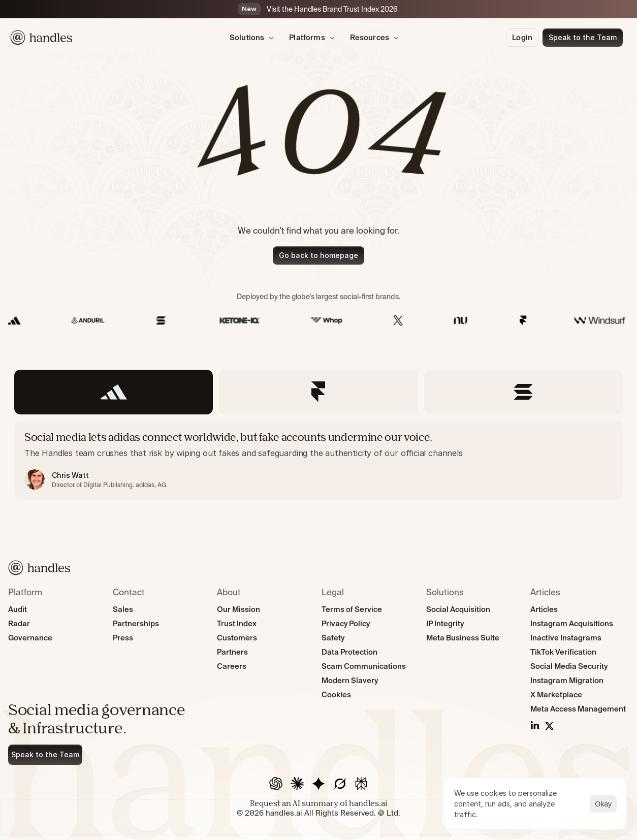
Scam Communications (364, 666)
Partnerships (136, 623)
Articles (544, 609)
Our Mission (238, 609)
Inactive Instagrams (566, 638)
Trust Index (237, 623)
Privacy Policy (346, 623)
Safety (333, 638)
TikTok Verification (563, 652)
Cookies (336, 694)
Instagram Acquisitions (572, 623)
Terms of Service (352, 609)
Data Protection (349, 652)
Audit (18, 609)
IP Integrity (445, 623)
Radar (19, 623)
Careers (232, 666)
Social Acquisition (458, 609)
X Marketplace (556, 694)
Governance (30, 638)
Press (123, 638)
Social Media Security (569, 666)
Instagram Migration (567, 680)
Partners (232, 652)
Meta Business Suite (463, 638)
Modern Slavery (350, 680)
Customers (237, 638)
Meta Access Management (578, 709)
